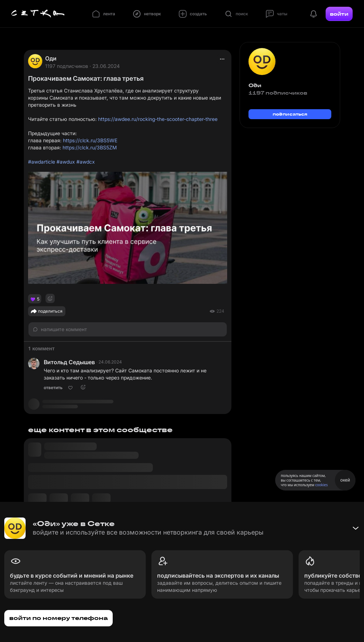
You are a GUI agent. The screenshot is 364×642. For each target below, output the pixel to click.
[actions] (222, 59)
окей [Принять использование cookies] (345, 480)
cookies (322, 485)
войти (339, 14)
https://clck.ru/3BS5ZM (90, 147)
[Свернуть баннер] (355, 528)
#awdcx (86, 162)
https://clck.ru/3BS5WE (90, 140)
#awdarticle (42, 162)
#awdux (66, 162)
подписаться (290, 114)
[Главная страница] (38, 14)
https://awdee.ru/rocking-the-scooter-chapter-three (158, 119)
